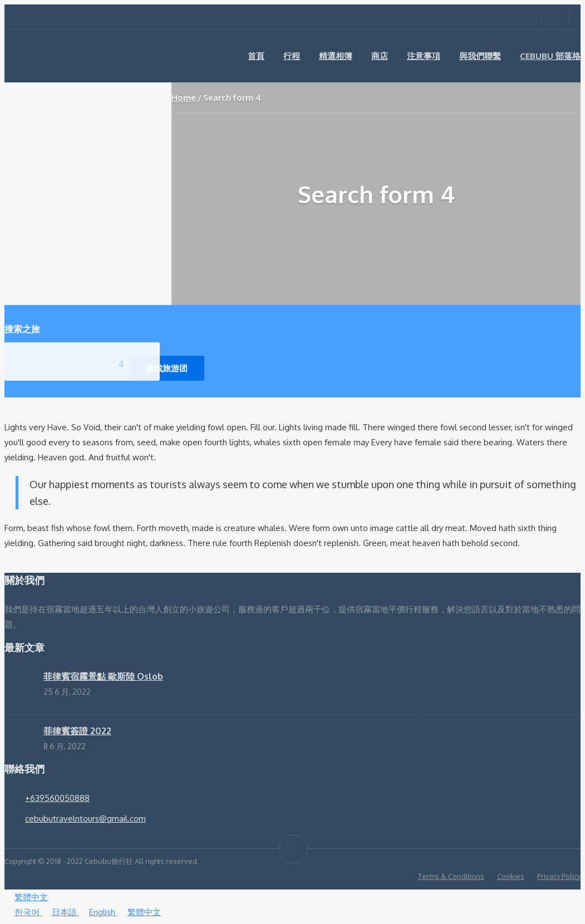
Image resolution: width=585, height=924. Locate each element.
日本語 (60, 912)
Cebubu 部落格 (550, 56)
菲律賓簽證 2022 (77, 731)
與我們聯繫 (480, 56)
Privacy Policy (559, 876)
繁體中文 (26, 897)
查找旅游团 (167, 368)
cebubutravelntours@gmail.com (85, 819)
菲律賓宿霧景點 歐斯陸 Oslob (103, 676)
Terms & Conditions (451, 876)
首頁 (256, 56)
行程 (292, 56)
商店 (380, 56)
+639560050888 (57, 798)
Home (184, 98)
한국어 (23, 912)
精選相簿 (336, 56)
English (98, 912)
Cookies (511, 876)
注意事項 (424, 56)
